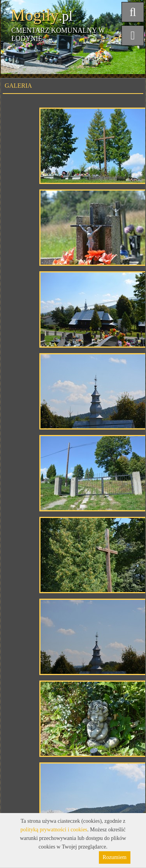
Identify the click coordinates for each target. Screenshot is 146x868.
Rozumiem (115, 857)
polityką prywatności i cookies (54, 830)
